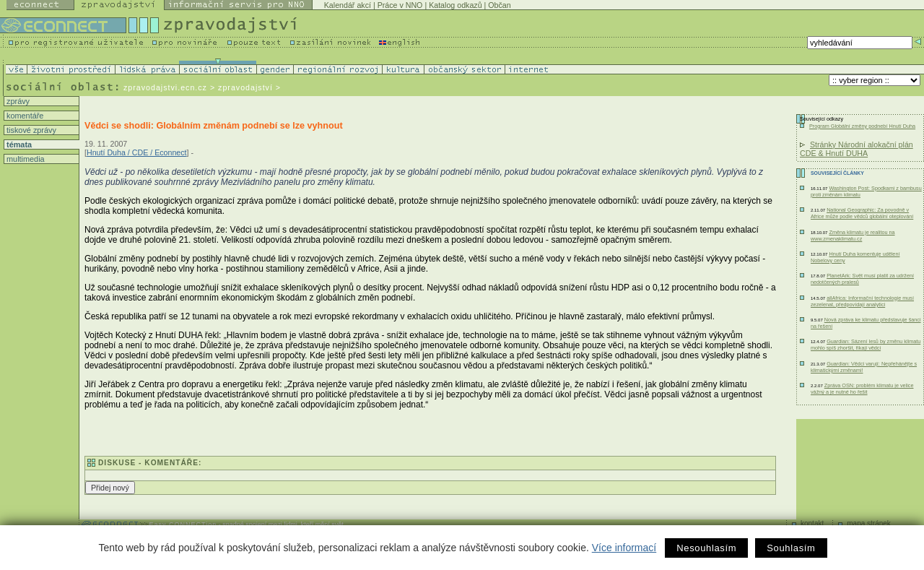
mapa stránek (869, 523)
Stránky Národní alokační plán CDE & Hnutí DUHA (857, 149)
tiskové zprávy (30, 130)
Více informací (624, 548)
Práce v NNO (400, 5)
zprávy (17, 101)
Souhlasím (791, 548)
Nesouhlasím (706, 548)
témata (18, 144)
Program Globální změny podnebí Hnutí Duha (862, 126)
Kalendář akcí (348, 5)
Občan (499, 5)
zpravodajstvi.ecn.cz (165, 87)
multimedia (25, 159)
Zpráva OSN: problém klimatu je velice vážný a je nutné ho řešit (862, 389)
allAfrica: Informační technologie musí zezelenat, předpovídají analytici (862, 301)
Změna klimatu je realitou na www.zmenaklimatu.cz (853, 236)
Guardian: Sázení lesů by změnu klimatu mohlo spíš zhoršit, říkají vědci (866, 345)
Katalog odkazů (455, 5)
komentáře (24, 116)
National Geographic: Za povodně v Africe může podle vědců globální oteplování (862, 213)
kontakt (812, 523)
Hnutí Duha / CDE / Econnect (137, 152)
